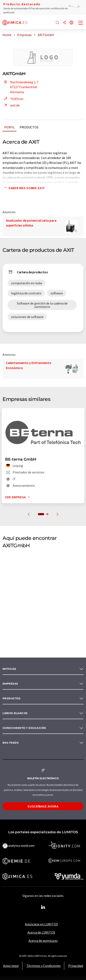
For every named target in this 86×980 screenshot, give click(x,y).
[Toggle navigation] (81, 23)
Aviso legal (11, 966)
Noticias (9, 669)
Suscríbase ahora (43, 806)
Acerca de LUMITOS (41, 932)
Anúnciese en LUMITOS (41, 924)
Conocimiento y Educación (24, 728)
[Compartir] (64, 23)
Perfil (10, 127)
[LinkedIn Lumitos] (43, 907)
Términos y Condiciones (44, 966)
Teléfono (13, 99)
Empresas (10, 684)
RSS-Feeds (11, 743)
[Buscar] (57, 23)
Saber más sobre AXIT (24, 188)
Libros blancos (15, 713)
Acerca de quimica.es (43, 941)
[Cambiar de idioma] (71, 23)
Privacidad (76, 966)
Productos (29, 127)
